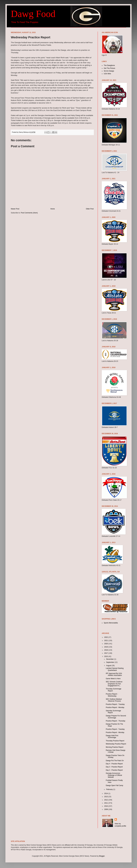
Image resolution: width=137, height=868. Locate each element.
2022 (106, 637)
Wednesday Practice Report (116, 744)
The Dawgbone (109, 65)
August (109, 666)
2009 (106, 809)
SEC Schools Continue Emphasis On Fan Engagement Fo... (114, 684)
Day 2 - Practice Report (114, 770)
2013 (106, 797)
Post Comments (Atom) (29, 213)
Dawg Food (33, 14)
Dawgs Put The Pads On (115, 761)
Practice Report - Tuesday (115, 704)
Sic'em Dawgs (109, 71)
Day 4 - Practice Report (114, 764)
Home (53, 209)
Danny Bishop (24, 132)
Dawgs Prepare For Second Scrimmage (116, 717)
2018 (106, 650)
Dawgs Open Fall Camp (114, 785)
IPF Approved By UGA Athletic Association (114, 674)
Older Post (90, 209)
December (110, 659)
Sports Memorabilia (111, 623)
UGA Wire (107, 74)
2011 (106, 803)
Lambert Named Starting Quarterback (115, 669)
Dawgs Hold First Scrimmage (112, 737)
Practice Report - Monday (115, 707)
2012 (106, 800)
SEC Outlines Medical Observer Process (114, 700)
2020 (106, 644)
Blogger (102, 856)
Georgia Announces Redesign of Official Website (114, 775)
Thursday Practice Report (115, 741)
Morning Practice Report (115, 747)
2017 (106, 653)
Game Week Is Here (113, 679)
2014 (106, 793)
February (110, 789)
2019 (106, 647)
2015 (106, 656)
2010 (106, 806)
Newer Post (15, 209)
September (110, 662)
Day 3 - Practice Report (114, 767)
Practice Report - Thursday (116, 721)
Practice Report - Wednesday (112, 695)
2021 (106, 641)
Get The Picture (109, 68)
